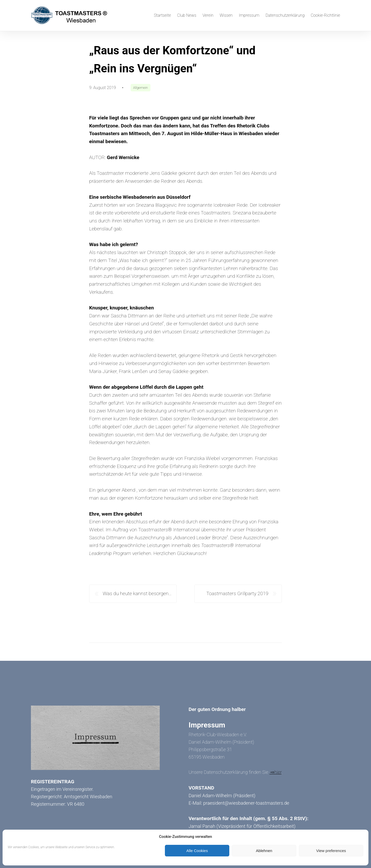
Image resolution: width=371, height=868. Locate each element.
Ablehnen (264, 851)
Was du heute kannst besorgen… (137, 593)
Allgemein (141, 88)
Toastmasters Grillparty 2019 (237, 593)
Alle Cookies (197, 851)
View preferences (331, 851)
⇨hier (276, 772)
